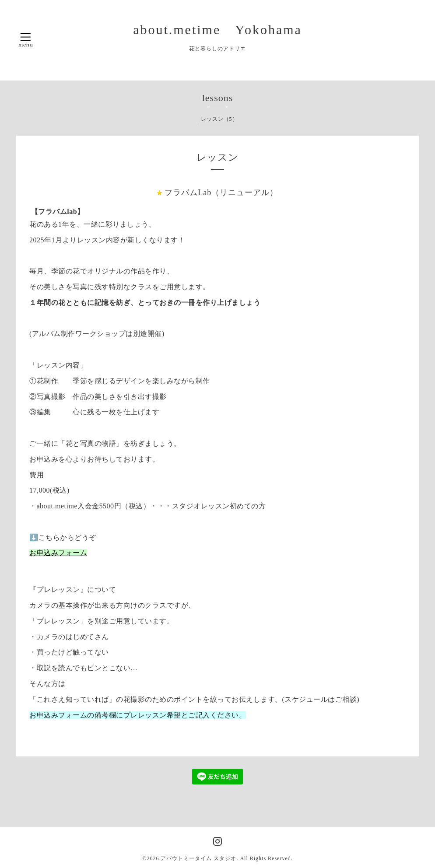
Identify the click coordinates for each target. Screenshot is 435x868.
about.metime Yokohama (217, 30)
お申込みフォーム (58, 553)
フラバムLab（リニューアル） (221, 192)
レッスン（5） (219, 119)
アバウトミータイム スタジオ (198, 858)
